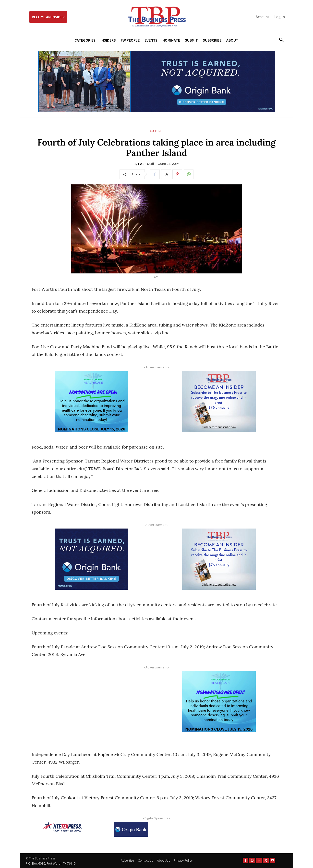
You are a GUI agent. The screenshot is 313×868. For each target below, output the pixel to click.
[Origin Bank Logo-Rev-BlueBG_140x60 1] (131, 829)
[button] (279, 40)
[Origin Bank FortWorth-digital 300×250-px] (92, 559)
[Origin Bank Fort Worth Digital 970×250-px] (156, 82)
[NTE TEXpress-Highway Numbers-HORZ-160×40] (62, 827)
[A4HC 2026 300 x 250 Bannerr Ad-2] (92, 402)
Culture (156, 131)
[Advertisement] (92, 705)
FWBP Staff (146, 164)
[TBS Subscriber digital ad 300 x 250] (219, 402)
